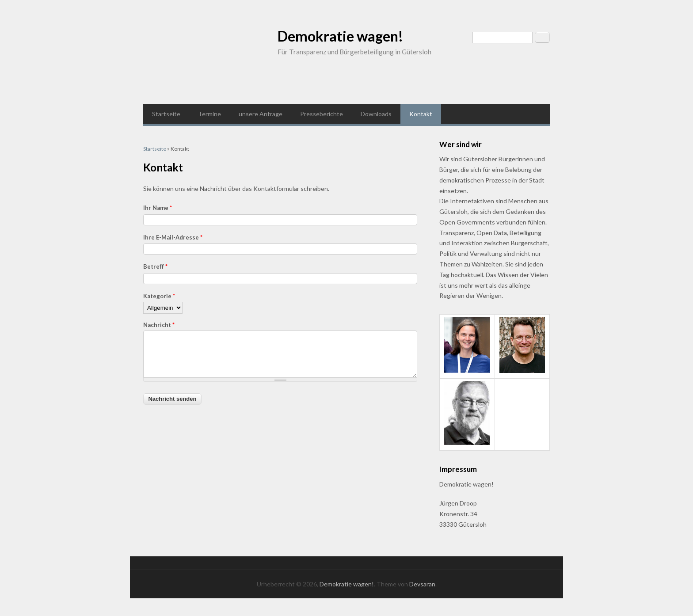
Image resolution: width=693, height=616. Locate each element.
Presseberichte (322, 114)
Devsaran (422, 584)
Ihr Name (158, 208)
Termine (209, 114)
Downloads (376, 114)
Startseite (166, 114)
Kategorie (159, 296)
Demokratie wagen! (340, 36)
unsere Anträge (261, 114)
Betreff (155, 266)
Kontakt (421, 114)
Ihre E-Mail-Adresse (173, 237)
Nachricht (159, 325)
